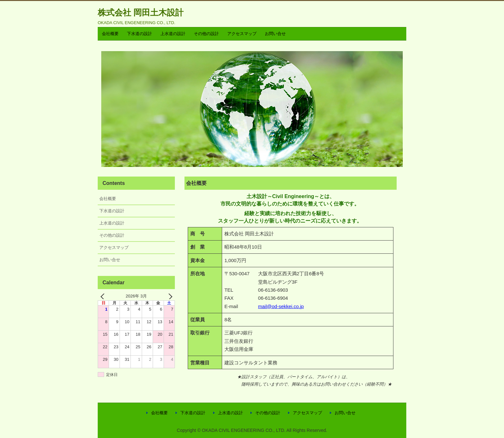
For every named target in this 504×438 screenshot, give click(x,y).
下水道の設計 (139, 34)
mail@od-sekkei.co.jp (281, 306)
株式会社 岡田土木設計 (141, 13)
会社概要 (110, 34)
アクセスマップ (242, 34)
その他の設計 (206, 34)
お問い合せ (275, 34)
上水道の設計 (173, 34)
